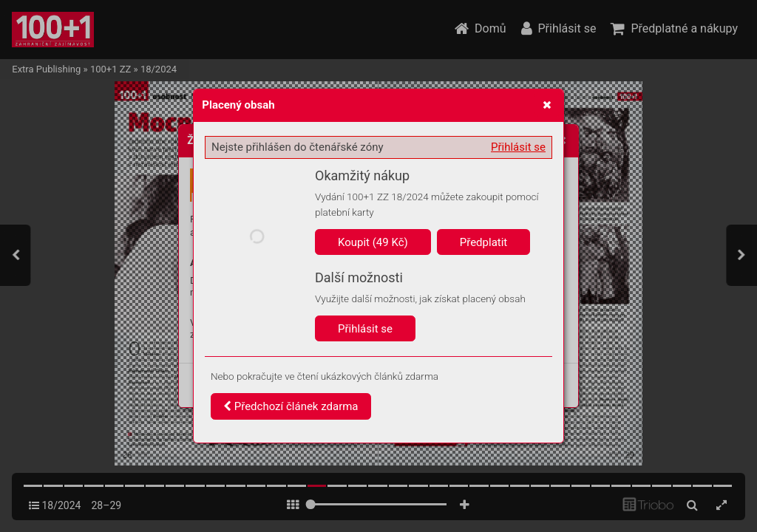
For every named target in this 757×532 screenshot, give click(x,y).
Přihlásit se (518, 147)
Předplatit (484, 242)
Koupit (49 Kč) (373, 242)
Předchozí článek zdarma (291, 406)
